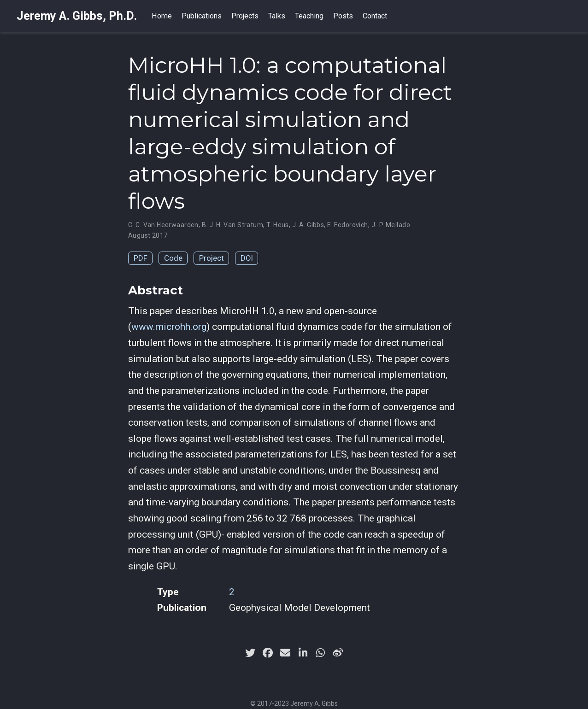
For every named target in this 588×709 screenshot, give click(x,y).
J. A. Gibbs (308, 225)
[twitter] (250, 653)
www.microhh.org (169, 327)
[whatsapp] (320, 653)
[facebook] (268, 653)
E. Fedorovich (347, 225)
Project (212, 258)
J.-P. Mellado (391, 225)
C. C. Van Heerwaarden (163, 225)
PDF (141, 258)
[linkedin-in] (303, 653)
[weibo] (338, 653)
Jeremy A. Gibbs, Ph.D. (77, 16)
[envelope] (285, 653)
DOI (247, 258)
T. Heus (278, 225)
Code (173, 258)
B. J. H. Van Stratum (232, 225)
